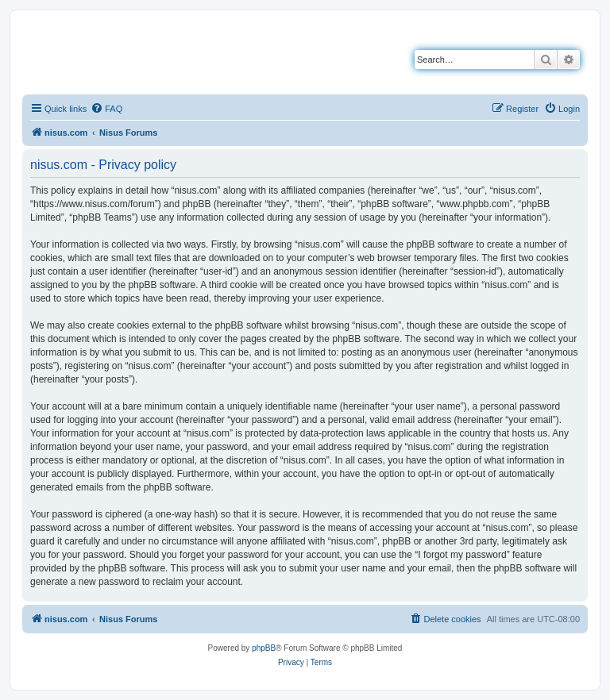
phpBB (264, 648)
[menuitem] (106, 109)
